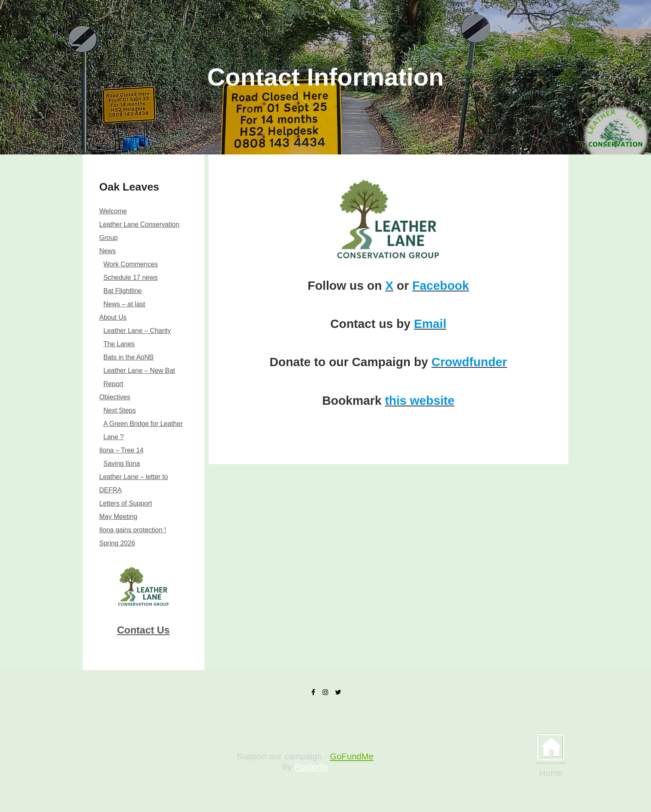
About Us (113, 317)
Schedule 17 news (131, 278)
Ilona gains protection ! (133, 530)
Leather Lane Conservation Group (139, 231)
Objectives (115, 397)
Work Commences (131, 264)
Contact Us (143, 630)
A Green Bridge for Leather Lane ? (143, 430)
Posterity (311, 767)
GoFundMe (352, 756)
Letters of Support (126, 503)
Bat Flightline (123, 291)
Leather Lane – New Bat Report (139, 377)
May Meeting (118, 517)
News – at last (124, 304)
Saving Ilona (122, 463)
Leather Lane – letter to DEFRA (133, 483)
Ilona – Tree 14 (121, 450)
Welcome (113, 211)
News (108, 251)
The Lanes (119, 344)
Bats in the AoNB (128, 357)
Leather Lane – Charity (137, 331)
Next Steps (120, 410)
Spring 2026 (117, 543)
